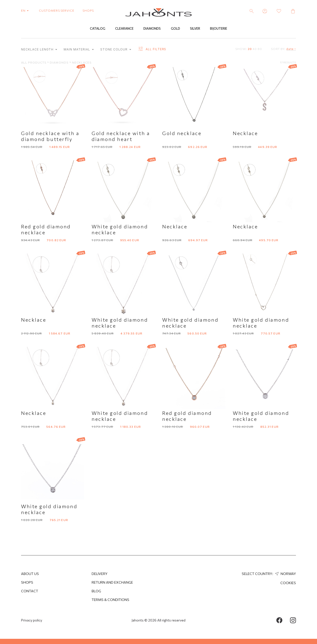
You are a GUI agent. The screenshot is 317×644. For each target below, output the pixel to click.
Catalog (98, 29)
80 (260, 49)
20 (250, 49)
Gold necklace (182, 133)
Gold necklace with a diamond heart (121, 136)
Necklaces (82, 63)
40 (255, 49)
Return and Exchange (112, 582)
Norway (285, 574)
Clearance (124, 29)
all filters (152, 49)
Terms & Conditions (110, 600)
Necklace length (39, 50)
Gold (175, 29)
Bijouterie (219, 29)
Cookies (288, 583)
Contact (30, 591)
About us (30, 574)
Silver (195, 29)
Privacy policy (32, 620)
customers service (57, 10)
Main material (79, 50)
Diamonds (152, 29)
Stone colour (116, 50)
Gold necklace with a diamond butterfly (50, 136)
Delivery (100, 574)
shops (88, 10)
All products (34, 63)
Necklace (245, 133)
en (26, 10)
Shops (27, 582)
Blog (96, 591)
